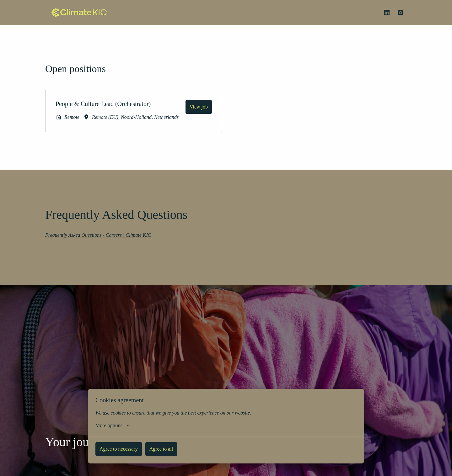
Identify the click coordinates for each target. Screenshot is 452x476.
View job (195, 107)
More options (118, 426)
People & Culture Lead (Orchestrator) (109, 104)
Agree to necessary (128, 449)
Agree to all (186, 449)
